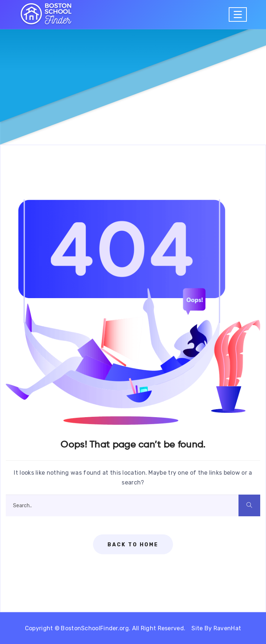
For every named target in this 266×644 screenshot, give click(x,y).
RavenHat (227, 628)
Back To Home (133, 545)
